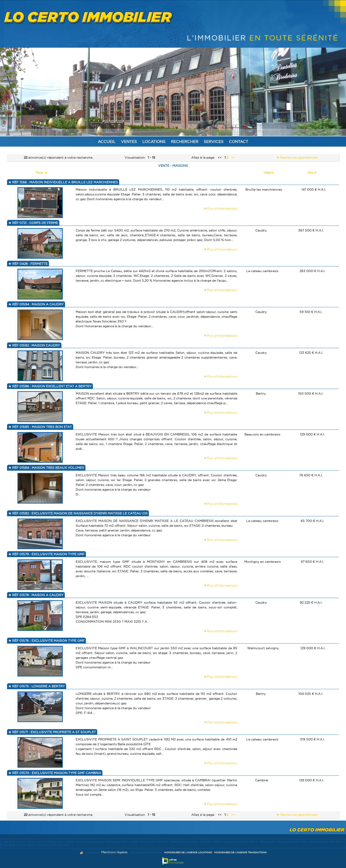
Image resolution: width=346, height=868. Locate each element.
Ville (267, 173)
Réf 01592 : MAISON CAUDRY (36, 345)
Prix (311, 173)
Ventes (129, 141)
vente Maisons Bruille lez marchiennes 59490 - (103, 842)
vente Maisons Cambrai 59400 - (241, 842)
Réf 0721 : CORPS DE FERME (35, 223)
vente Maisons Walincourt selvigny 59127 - (284, 842)
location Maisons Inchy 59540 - (327, 842)
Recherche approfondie (298, 157)
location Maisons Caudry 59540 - (56, 842)
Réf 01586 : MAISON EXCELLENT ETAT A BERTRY (51, 386)
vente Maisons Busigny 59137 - (55, 845)
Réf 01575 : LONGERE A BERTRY (38, 686)
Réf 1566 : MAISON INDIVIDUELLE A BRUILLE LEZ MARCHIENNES (65, 182)
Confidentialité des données (146, 852)
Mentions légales (114, 852)
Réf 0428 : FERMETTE (29, 264)
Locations (154, 141)
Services (214, 141)
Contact (238, 141)
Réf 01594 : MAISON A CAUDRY (38, 304)
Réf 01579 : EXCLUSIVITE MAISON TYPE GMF (48, 554)
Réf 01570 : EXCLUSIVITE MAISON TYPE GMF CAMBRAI (56, 773)
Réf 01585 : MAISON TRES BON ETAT (42, 427)
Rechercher (185, 141)
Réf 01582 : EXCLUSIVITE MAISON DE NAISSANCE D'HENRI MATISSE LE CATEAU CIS (79, 513)
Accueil (107, 141)
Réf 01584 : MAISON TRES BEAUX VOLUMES (48, 468)
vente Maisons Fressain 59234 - (19, 845)
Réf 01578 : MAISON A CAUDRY (37, 595)
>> (233, 157)
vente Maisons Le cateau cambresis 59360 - (196, 842)
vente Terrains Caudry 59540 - (19, 842)
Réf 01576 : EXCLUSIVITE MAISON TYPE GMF (48, 641)
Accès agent (92, 852)
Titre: (40, 173)
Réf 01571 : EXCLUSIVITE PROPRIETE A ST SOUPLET (54, 732)
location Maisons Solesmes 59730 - (150, 842)
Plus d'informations (222, 209)
